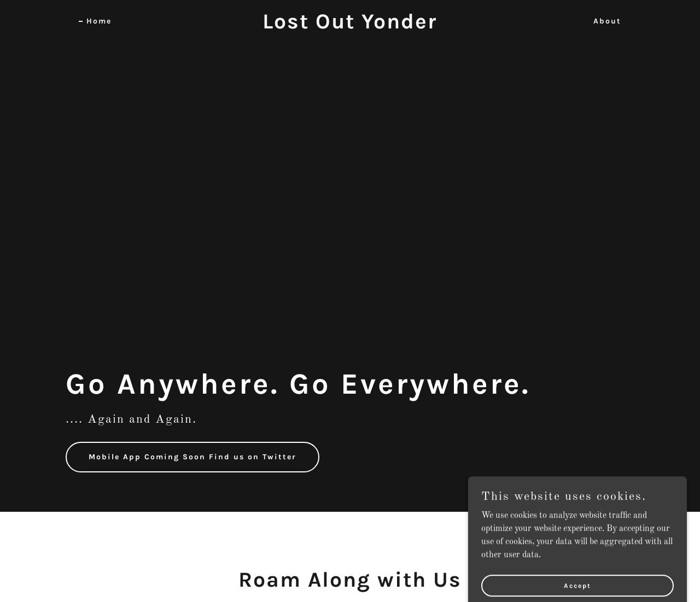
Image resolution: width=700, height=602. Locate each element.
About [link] (607, 21)
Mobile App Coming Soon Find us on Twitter (192, 457)
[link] (350, 26)
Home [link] (99, 21)
